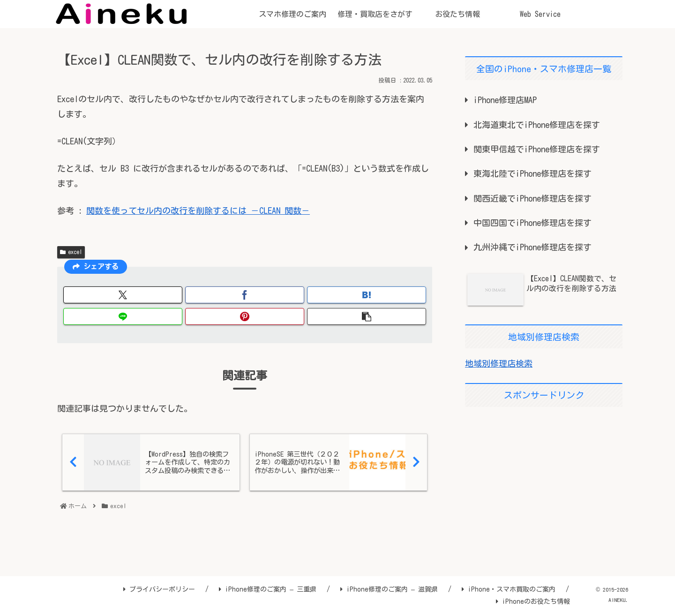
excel (71, 252)
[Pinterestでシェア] (245, 316)
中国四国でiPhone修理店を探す (532, 223)
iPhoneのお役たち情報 (533, 601)
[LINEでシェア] (123, 316)
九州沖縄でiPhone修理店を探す (532, 247)
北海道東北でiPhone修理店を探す (537, 125)
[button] (367, 316)
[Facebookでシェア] (245, 295)
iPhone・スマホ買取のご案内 (509, 589)
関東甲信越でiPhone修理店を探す (537, 149)
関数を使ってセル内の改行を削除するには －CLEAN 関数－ (198, 210)
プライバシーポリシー (159, 589)
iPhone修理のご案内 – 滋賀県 (389, 589)
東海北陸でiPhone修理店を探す (532, 173)
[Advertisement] (544, 480)
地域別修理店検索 (499, 363)
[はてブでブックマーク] (367, 295)
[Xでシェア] (123, 295)
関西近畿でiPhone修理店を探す (532, 198)
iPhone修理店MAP (505, 100)
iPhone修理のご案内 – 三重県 (268, 589)
